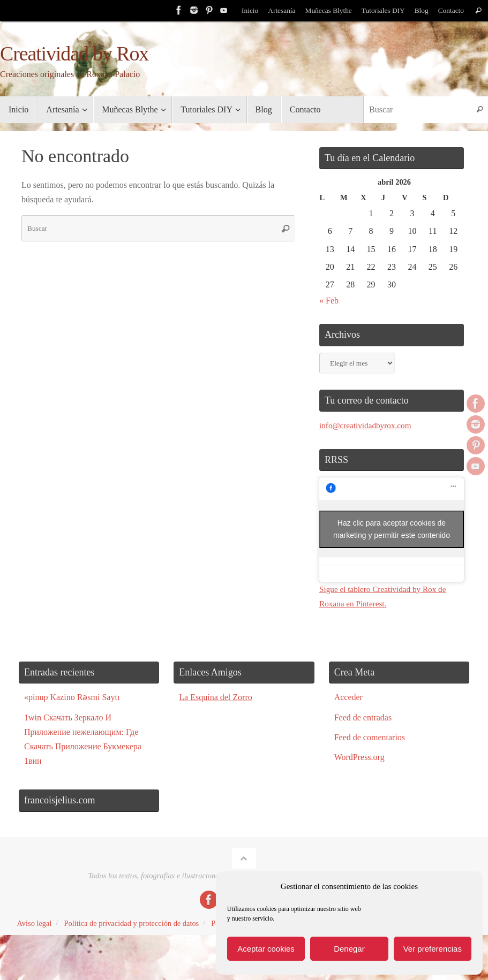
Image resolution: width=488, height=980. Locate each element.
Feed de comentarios (370, 737)
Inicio (247, 10)
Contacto (451, 10)
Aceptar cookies (266, 949)
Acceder (348, 697)
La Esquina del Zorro (215, 697)
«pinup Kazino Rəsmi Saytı (72, 697)
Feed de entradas (363, 717)
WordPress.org (359, 757)
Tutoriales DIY (382, 10)
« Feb (329, 301)
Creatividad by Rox (74, 54)
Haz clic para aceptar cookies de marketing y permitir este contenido (392, 529)
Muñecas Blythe (327, 10)
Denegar (349, 949)
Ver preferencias (433, 949)
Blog (421, 10)
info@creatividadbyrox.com (367, 425)
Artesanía (279, 10)
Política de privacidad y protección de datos (131, 923)
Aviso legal (35, 923)
